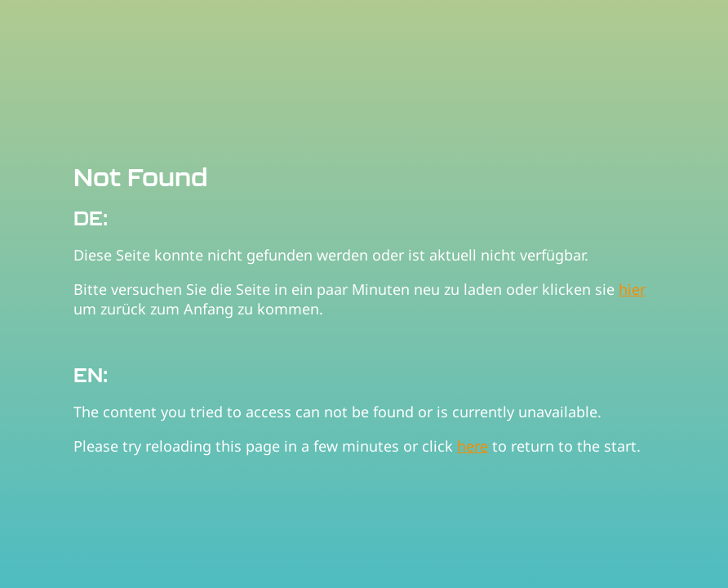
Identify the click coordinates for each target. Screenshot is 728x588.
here (473, 446)
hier (632, 289)
